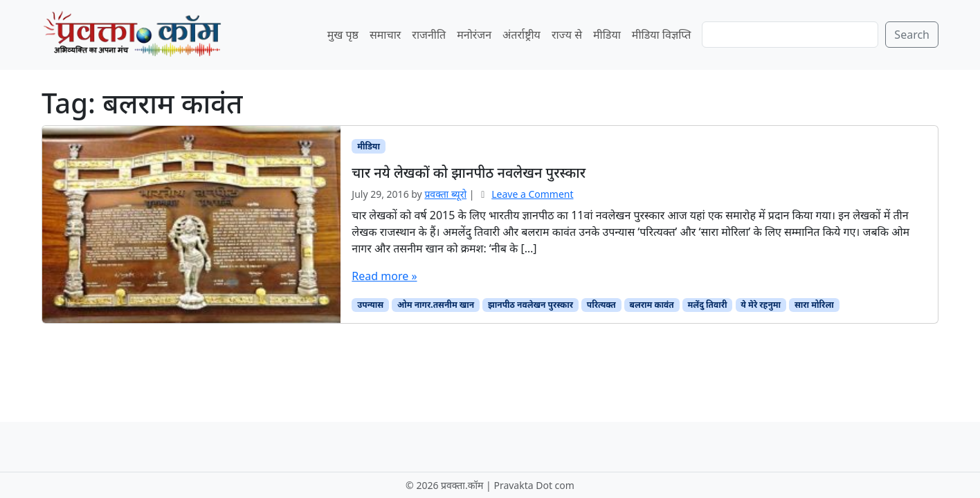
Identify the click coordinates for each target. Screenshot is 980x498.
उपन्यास (370, 305)
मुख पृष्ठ (343, 35)
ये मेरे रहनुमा (761, 305)
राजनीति (429, 35)
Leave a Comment (532, 194)
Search (912, 35)
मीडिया (607, 35)
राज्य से (567, 35)
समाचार (385, 35)
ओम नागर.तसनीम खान (436, 305)
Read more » (384, 276)
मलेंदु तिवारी (707, 305)
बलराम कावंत (651, 305)
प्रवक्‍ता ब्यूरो (445, 194)
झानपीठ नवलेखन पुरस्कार (530, 305)
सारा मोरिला (814, 305)
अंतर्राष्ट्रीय (521, 35)
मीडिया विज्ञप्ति (662, 35)
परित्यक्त (601, 305)
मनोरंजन (474, 35)
